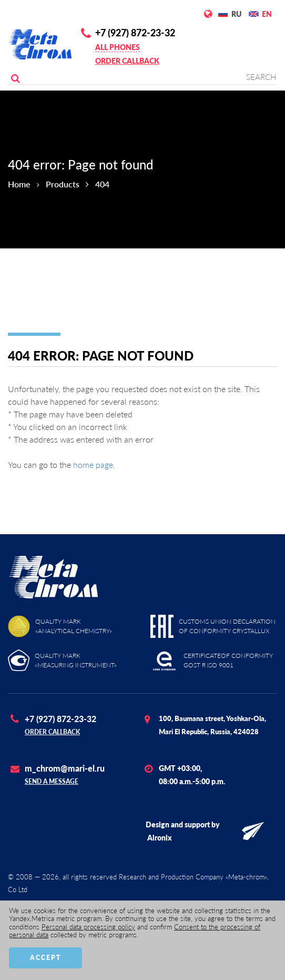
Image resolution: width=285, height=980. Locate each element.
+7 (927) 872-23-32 (135, 33)
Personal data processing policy (88, 927)
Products (63, 184)
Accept (45, 958)
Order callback (127, 61)
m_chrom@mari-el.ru (65, 768)
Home (19, 184)
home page (93, 464)
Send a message (52, 781)
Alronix (160, 838)
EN (267, 14)
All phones (118, 47)
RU (236, 14)
